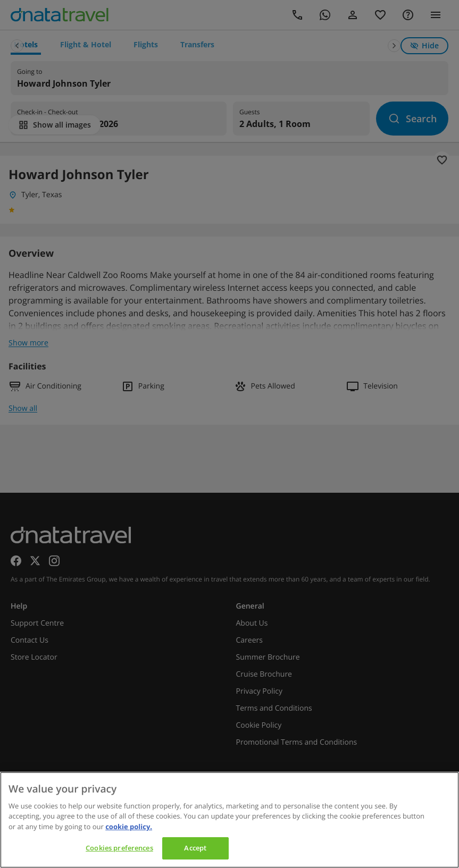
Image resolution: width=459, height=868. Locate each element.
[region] (229, 820)
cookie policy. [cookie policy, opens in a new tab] (129, 827)
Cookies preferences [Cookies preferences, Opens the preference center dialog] (119, 848)
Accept (195, 848)
